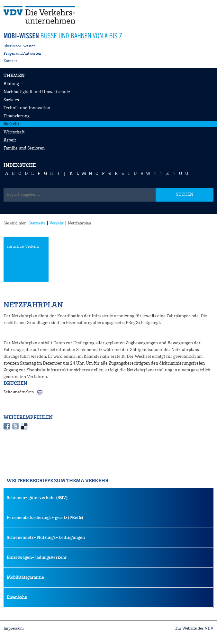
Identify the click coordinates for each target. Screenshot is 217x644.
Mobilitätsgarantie (25, 577)
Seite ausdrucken (19, 392)
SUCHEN (185, 195)
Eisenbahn (17, 597)
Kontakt (10, 61)
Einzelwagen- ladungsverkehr (37, 558)
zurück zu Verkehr (23, 246)
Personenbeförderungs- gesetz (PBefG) (45, 518)
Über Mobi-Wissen (20, 46)
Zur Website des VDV (194, 628)
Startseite (37, 223)
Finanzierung (17, 116)
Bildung (11, 84)
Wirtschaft (14, 132)
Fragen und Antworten (22, 54)
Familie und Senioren (24, 148)
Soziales (11, 100)
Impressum (14, 628)
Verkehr (12, 124)
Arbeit (10, 140)
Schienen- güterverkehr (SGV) (37, 498)
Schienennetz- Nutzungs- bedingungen (46, 538)
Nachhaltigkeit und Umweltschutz (37, 92)
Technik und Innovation (27, 108)
